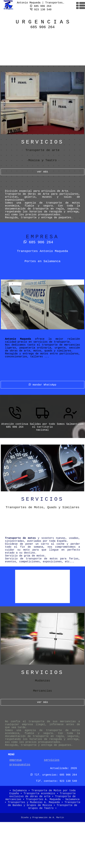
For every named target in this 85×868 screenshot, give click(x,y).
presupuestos (20, 804)
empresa (16, 798)
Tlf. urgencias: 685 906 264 (54, 815)
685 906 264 (41, 6)
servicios (52, 798)
